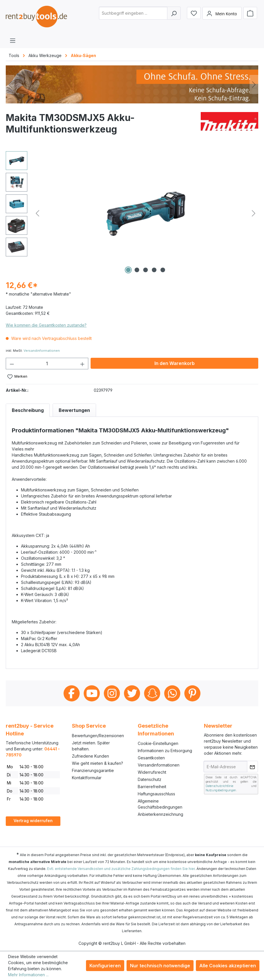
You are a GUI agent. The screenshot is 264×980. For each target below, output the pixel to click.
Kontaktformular (87, 778)
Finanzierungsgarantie (93, 770)
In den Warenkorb (175, 363)
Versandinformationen (42, 351)
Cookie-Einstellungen (158, 743)
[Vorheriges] (10, 85)
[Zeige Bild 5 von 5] (163, 270)
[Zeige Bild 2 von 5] (137, 270)
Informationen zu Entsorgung (165, 751)
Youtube (92, 693)
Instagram (112, 693)
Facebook (72, 693)
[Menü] (13, 40)
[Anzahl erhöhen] (83, 364)
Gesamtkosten (151, 758)
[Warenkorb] (250, 13)
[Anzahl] (47, 364)
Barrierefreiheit (152, 787)
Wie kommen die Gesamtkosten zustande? (46, 325)
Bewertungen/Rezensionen (98, 736)
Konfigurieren (105, 966)
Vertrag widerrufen (33, 821)
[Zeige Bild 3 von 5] (146, 270)
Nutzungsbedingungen (221, 790)
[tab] (28, 410)
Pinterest (192, 693)
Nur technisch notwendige (160, 966)
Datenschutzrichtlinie (220, 786)
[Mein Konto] (222, 13)
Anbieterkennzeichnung (160, 814)
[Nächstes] (254, 85)
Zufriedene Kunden (90, 756)
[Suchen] (174, 13)
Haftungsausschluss (156, 794)
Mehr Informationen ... (28, 975)
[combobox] (133, 13)
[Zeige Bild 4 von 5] (154, 270)
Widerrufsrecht (152, 772)
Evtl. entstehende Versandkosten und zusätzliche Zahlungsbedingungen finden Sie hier (121, 869)
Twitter (132, 693)
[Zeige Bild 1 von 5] (128, 270)
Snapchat (152, 693)
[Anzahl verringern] (12, 364)
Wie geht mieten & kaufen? (97, 763)
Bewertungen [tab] (74, 410)
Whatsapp (172, 693)
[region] (132, 213)
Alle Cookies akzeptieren (228, 966)
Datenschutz (150, 779)
